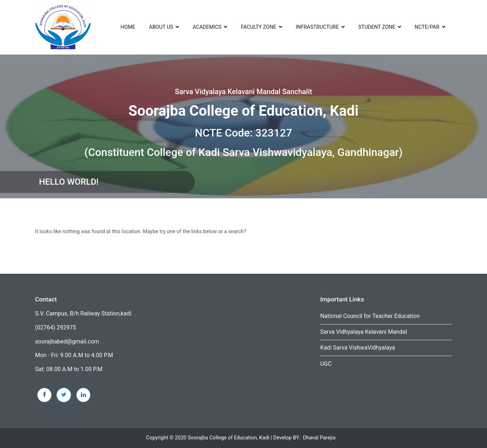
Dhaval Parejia (319, 438)
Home (128, 27)
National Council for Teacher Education (370, 316)
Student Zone (377, 27)
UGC (326, 364)
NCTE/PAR (427, 27)
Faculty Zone (258, 27)
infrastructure (317, 27)
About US (161, 27)
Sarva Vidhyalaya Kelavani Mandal (364, 332)
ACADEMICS (207, 27)
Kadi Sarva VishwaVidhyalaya (358, 348)
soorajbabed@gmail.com (67, 341)
